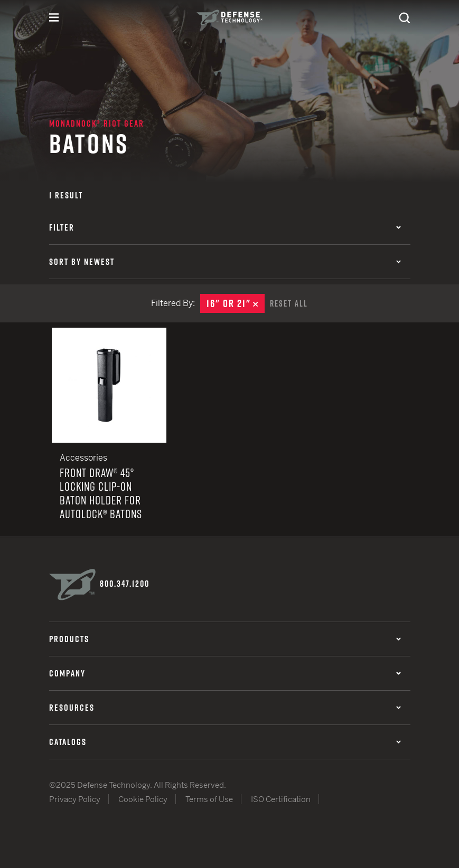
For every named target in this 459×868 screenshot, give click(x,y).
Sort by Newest (225, 262)
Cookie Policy (143, 799)
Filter (225, 227)
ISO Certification (281, 799)
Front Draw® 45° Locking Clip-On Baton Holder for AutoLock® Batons (109, 432)
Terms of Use (209, 799)
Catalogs (225, 742)
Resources (225, 708)
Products (225, 639)
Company (225, 673)
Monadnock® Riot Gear (97, 123)
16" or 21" (236, 303)
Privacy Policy (75, 799)
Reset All (289, 303)
